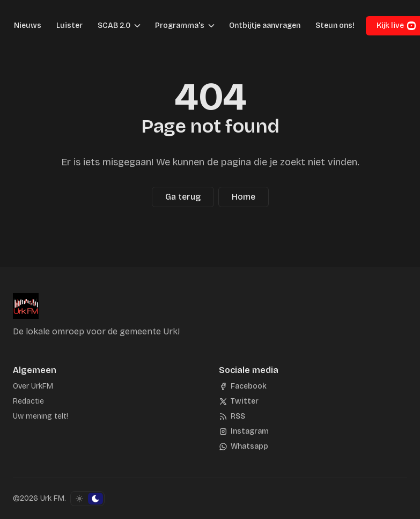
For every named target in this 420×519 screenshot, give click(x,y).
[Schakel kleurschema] (87, 499)
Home (244, 197)
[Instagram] (244, 432)
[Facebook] (243, 386)
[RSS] (232, 416)
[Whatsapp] (244, 447)
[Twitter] (239, 401)
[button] (111, 26)
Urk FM (52, 498)
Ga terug (183, 197)
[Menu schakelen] (137, 26)
